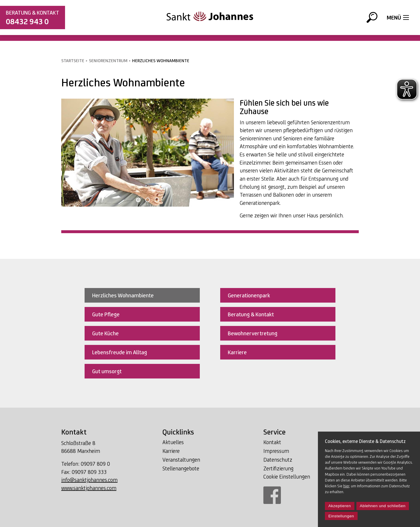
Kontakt (272, 442)
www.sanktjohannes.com (89, 488)
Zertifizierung (278, 468)
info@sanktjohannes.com (89, 480)
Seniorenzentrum (108, 61)
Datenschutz (278, 460)
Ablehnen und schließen (383, 506)
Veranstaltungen (181, 460)
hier (346, 486)
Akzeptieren (340, 506)
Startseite (73, 61)
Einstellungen (341, 516)
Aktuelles (173, 442)
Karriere (171, 451)
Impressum (276, 451)
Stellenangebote (181, 468)
